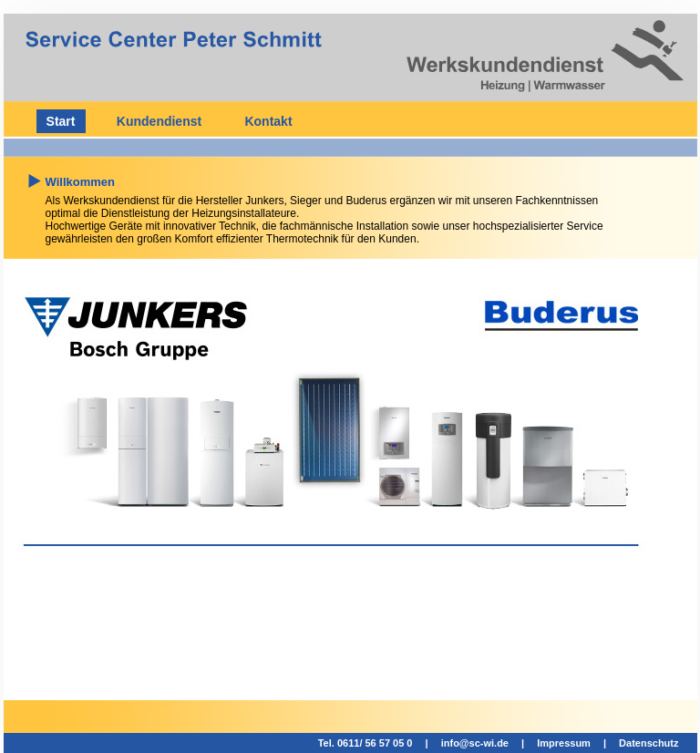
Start (61, 121)
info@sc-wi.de (475, 743)
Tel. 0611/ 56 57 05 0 (365, 743)
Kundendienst (159, 121)
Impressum (564, 743)
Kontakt (268, 121)
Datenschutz (649, 743)
